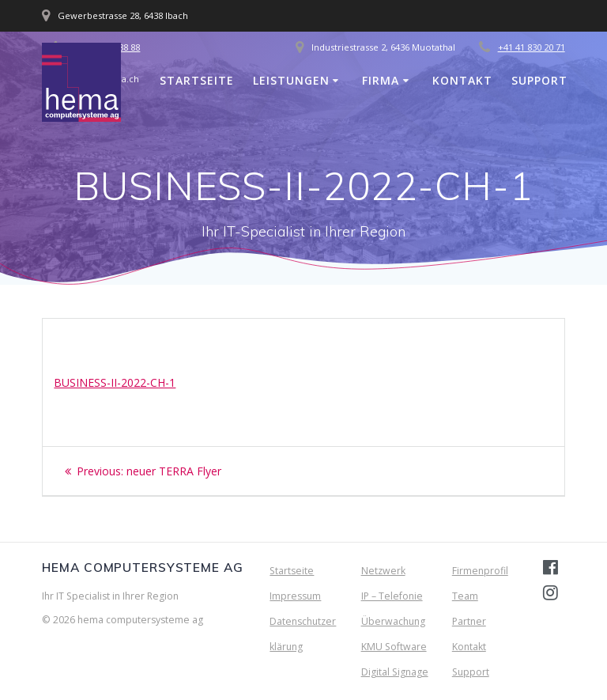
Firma (381, 80)
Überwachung (393, 621)
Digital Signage (395, 672)
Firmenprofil (480, 571)
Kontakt (462, 80)
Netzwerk (383, 571)
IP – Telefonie (392, 596)
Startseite (197, 80)
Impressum (295, 596)
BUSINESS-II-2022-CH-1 (115, 382)
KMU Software (394, 647)
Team (465, 596)
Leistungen (291, 80)
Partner (469, 621)
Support (539, 80)
